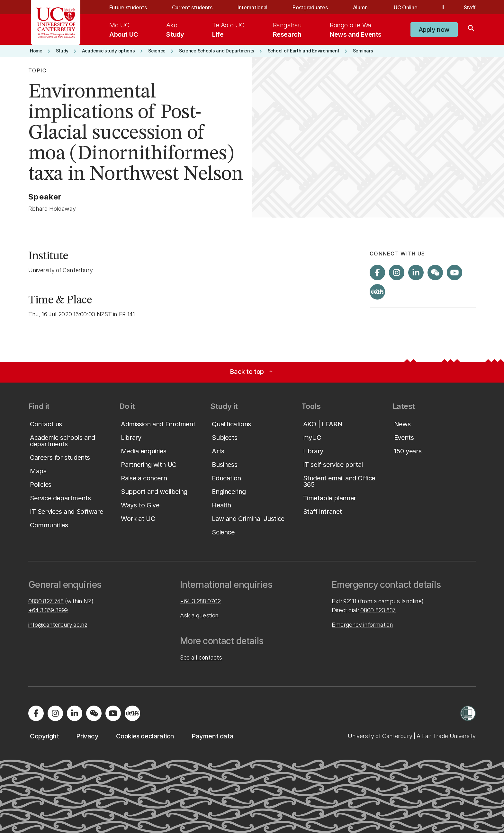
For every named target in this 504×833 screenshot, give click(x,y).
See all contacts (201, 657)
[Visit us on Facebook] (377, 273)
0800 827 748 (46, 601)
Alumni (361, 7)
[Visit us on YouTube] (455, 273)
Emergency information (362, 625)
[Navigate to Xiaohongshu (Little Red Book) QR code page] (377, 292)
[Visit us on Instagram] (397, 273)
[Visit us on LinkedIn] (416, 273)
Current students (192, 7)
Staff (470, 7)
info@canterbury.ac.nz (58, 625)
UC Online (405, 7)
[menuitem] (124, 30)
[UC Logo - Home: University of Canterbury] (56, 23)
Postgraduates (310, 7)
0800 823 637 (378, 610)
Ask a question (199, 615)
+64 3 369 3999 (48, 610)
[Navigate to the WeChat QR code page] (435, 273)
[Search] (471, 30)
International (252, 7)
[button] (434, 30)
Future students (128, 7)
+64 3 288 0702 (200, 601)
